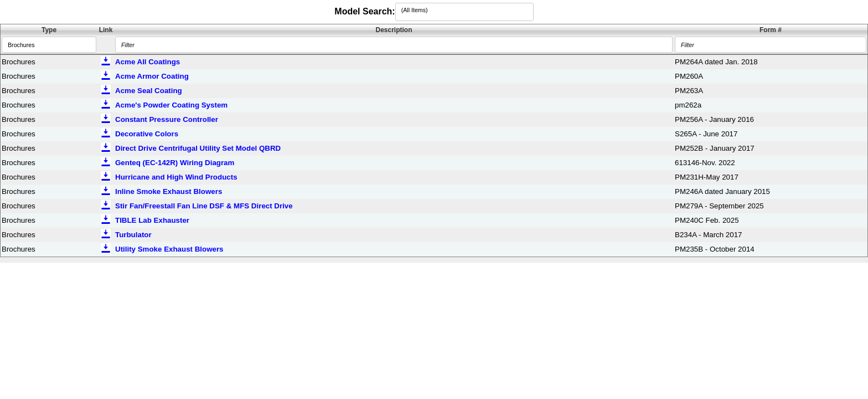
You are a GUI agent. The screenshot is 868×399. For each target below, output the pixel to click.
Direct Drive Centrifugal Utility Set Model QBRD (198, 148)
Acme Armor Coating (152, 76)
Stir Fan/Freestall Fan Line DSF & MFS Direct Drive (204, 206)
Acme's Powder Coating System (171, 105)
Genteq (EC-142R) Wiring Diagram (175, 163)
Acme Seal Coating (149, 91)
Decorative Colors (147, 134)
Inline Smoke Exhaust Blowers (169, 191)
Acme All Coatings (148, 62)
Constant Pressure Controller (167, 119)
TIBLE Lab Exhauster (152, 220)
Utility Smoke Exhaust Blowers (169, 249)
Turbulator (133, 235)
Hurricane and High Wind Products (176, 177)
